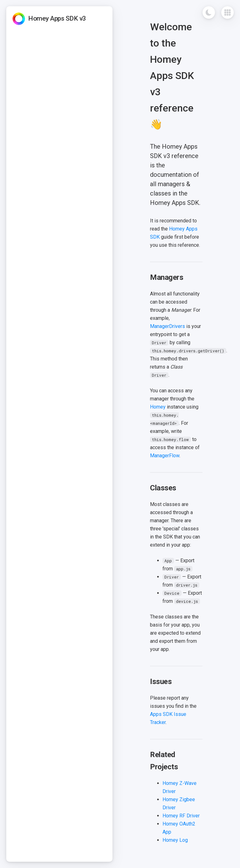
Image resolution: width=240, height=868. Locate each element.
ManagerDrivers (167, 326)
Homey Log (175, 840)
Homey (158, 407)
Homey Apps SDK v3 (57, 18)
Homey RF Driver (181, 816)
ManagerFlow (165, 456)
